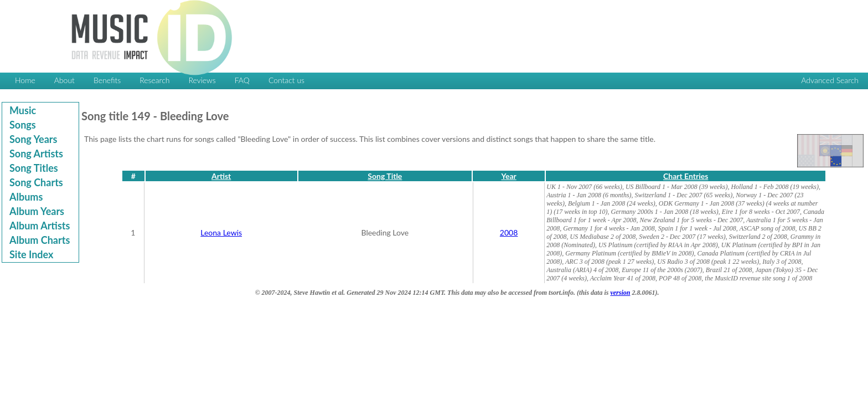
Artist (221, 176)
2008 (509, 232)
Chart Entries (686, 176)
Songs (23, 125)
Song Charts (36, 182)
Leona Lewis (221, 232)
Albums (26, 197)
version (620, 293)
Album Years (37, 211)
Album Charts (40, 240)
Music (23, 110)
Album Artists (40, 226)
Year (508, 176)
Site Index (31, 254)
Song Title (385, 176)
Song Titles (34, 168)
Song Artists (36, 154)
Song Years (33, 139)
